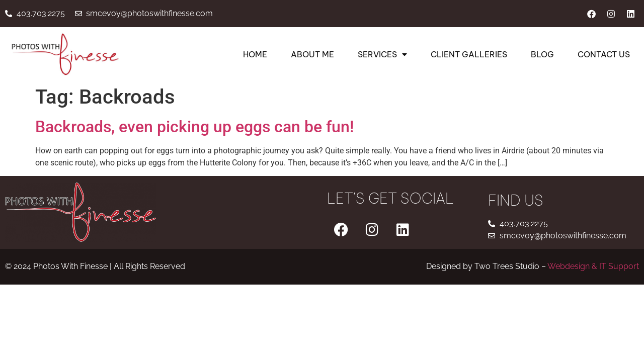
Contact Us (604, 54)
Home (255, 54)
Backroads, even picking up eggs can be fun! (194, 127)
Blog (542, 54)
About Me (312, 54)
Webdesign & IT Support (593, 266)
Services (382, 54)
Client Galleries (469, 54)
